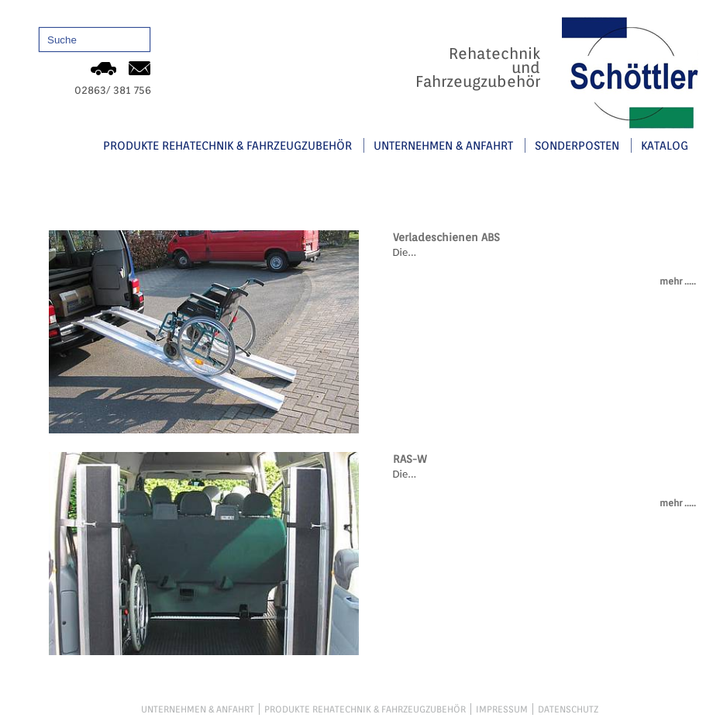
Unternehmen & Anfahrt (443, 145)
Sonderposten (577, 145)
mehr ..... (678, 281)
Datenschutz (568, 709)
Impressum (502, 709)
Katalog (665, 145)
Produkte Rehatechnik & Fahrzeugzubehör (227, 145)
